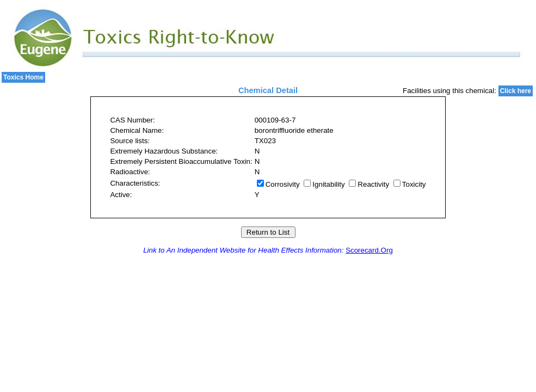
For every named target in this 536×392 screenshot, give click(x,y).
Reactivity (373, 184)
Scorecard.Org (369, 250)
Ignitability (328, 184)
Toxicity (414, 184)
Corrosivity (283, 184)
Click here (516, 91)
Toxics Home (23, 77)
